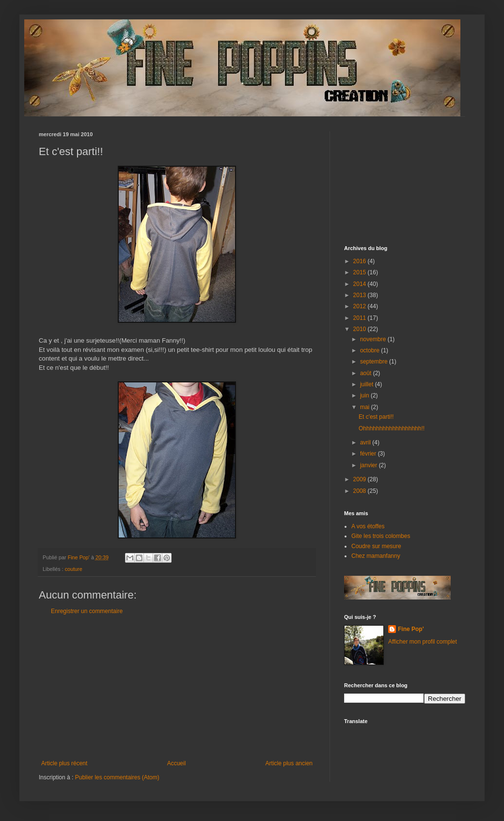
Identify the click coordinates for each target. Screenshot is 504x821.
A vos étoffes (368, 526)
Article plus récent (64, 763)
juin (365, 395)
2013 (361, 295)
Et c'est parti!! (376, 417)
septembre (375, 362)
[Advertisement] (177, 687)
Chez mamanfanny (376, 556)
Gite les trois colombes (381, 536)
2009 (361, 479)
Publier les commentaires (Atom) (117, 777)
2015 (361, 272)
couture (74, 569)
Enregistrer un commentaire (87, 611)
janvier (370, 465)
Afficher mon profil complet (423, 642)
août (367, 373)
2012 (361, 306)
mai (366, 407)
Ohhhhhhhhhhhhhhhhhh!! (392, 428)
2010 (361, 329)
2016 (361, 261)
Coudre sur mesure (376, 546)
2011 (361, 318)
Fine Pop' (411, 629)
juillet (368, 384)
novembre (374, 339)
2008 (361, 491)
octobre (370, 350)
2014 (361, 284)
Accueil (177, 763)
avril (366, 442)
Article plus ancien (289, 763)
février (369, 454)
